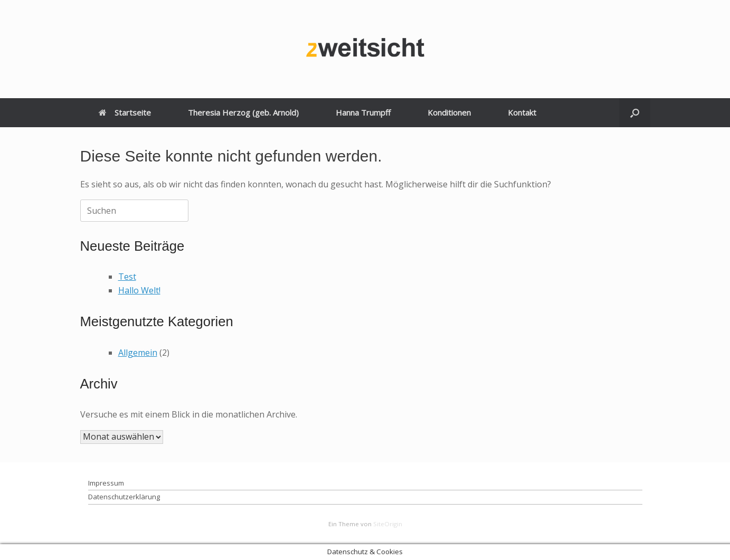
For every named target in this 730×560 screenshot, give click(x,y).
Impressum (106, 483)
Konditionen (449, 112)
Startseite (125, 112)
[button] (635, 113)
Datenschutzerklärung (124, 497)
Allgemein (138, 353)
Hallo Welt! (139, 290)
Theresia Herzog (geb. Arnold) (243, 112)
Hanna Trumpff (363, 112)
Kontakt (522, 112)
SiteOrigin (388, 524)
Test (127, 277)
